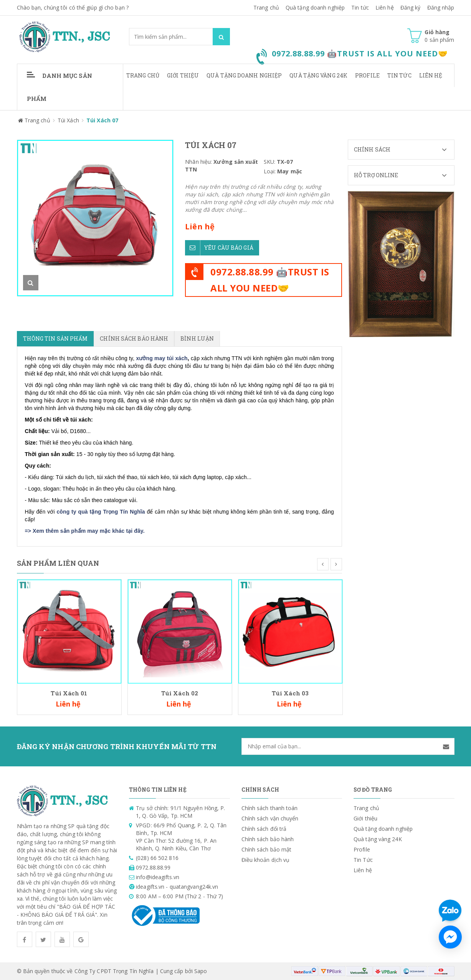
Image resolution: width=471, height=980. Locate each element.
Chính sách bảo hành (268, 839)
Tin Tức (399, 75)
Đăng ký (411, 7)
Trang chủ (266, 7)
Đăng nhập (441, 7)
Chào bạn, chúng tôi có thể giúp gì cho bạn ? (73, 7)
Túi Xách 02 (180, 693)
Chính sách (404, 150)
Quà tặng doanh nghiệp (315, 7)
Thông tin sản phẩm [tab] (55, 338)
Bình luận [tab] (197, 338)
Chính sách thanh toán (270, 808)
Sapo (201, 971)
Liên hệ (385, 7)
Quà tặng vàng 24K (318, 75)
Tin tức (360, 7)
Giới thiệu (183, 75)
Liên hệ (431, 75)
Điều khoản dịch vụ (266, 860)
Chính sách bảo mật (267, 849)
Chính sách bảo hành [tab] (134, 338)
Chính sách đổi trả (264, 829)
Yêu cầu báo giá (219, 248)
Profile (367, 75)
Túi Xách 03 (290, 693)
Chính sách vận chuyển (270, 818)
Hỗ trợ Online (404, 175)
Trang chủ (143, 75)
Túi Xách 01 (69, 693)
